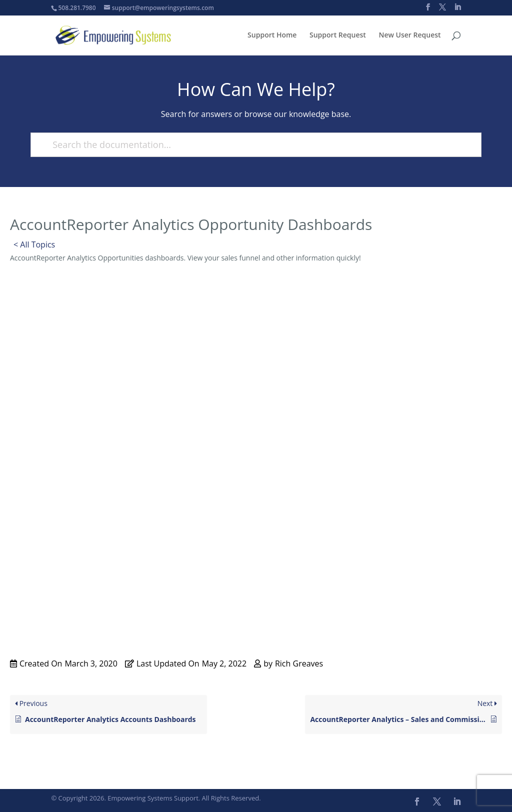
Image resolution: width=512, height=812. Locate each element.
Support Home (272, 35)
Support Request (338, 35)
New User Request (410, 35)
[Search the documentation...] (251, 145)
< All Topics (34, 244)
